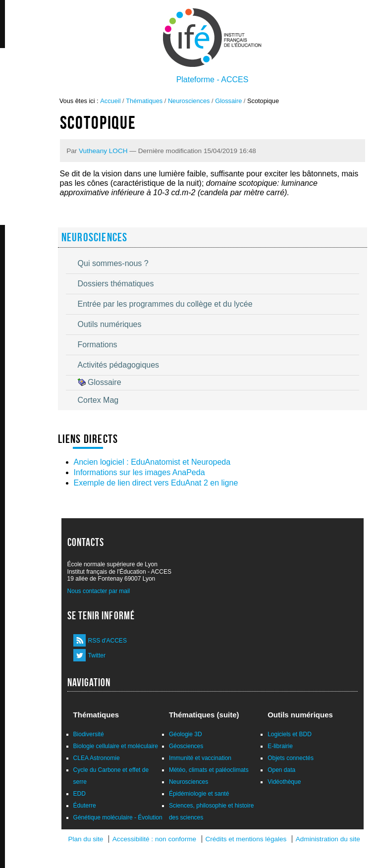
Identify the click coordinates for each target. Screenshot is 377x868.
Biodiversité (89, 734)
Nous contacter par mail (99, 591)
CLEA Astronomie (97, 758)
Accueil (110, 101)
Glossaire (228, 101)
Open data (281, 770)
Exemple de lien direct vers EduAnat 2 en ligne (156, 483)
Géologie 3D (186, 734)
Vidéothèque (284, 782)
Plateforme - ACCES (213, 80)
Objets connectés (291, 758)
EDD (80, 794)
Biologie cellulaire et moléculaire (116, 746)
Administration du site (328, 839)
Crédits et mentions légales (246, 839)
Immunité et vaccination (200, 758)
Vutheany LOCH (103, 151)
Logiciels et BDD (290, 734)
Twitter (97, 655)
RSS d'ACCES (108, 641)
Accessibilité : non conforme (154, 839)
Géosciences (186, 746)
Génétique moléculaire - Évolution (118, 817)
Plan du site (85, 839)
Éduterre (85, 806)
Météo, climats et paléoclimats (209, 770)
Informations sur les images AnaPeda (139, 472)
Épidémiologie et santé (199, 794)
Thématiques (144, 101)
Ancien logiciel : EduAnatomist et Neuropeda (152, 462)
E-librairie (280, 746)
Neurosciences (189, 101)
